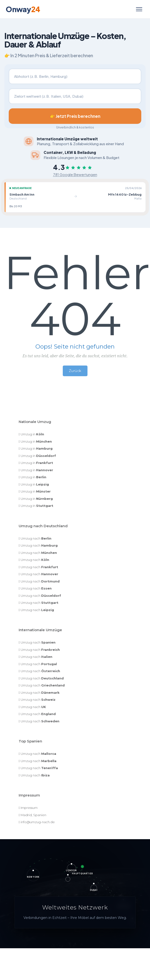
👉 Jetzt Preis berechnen (75, 116)
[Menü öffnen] (139, 9)
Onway (23, 9)
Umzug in (32, 434)
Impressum (29, 808)
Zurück (75, 371)
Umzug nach (36, 538)
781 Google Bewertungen (75, 174)
